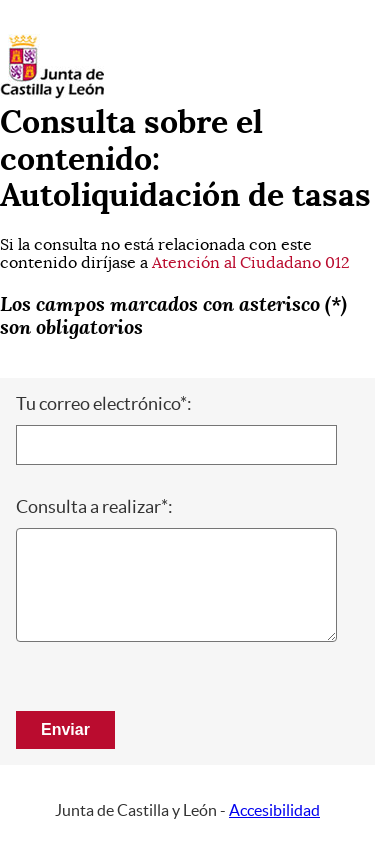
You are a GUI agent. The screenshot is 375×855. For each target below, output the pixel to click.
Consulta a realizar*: (94, 507)
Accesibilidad (274, 810)
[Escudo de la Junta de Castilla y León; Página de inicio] (52, 94)
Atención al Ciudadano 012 (251, 263)
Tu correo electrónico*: (104, 404)
